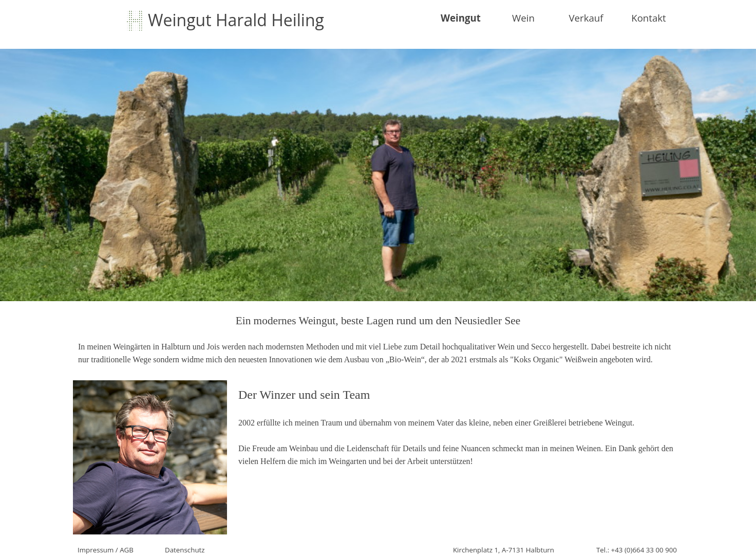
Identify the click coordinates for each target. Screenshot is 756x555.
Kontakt (649, 18)
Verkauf (586, 18)
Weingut (461, 18)
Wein (523, 18)
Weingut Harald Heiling (236, 20)
